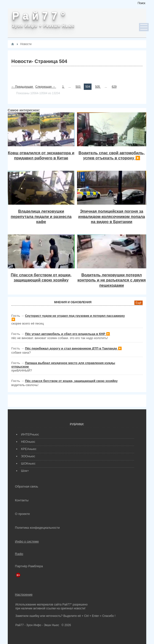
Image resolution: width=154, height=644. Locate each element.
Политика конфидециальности (37, 528)
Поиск (141, 3)
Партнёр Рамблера (29, 566)
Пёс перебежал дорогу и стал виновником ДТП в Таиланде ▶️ (73, 348)
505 (98, 87)
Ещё (139, 303)
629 (114, 87)
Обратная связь (27, 486)
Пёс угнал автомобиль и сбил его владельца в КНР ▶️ (67, 334)
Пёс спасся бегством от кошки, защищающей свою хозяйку (71, 381)
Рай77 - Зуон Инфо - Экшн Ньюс (37, 625)
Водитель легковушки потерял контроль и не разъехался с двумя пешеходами (112, 280)
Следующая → (46, 87)
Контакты (22, 500)
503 (78, 87)
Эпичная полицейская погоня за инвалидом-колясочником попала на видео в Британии (112, 216)
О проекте (22, 514)
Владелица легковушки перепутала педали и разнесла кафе (41, 216)
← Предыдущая (23, 87)
